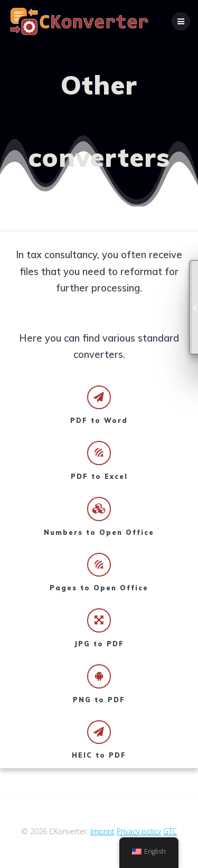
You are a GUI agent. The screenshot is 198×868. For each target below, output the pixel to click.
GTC (170, 831)
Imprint (102, 831)
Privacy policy (139, 831)
